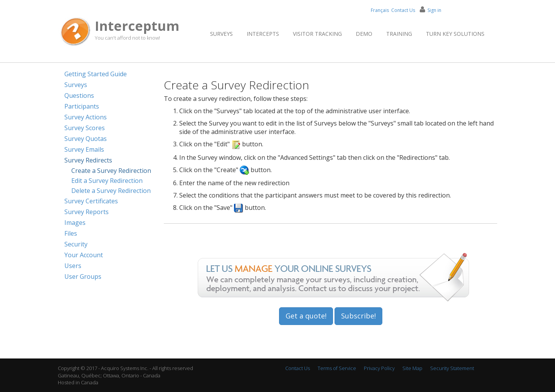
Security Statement (452, 368)
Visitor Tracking (317, 34)
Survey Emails (84, 149)
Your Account (84, 255)
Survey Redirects (88, 160)
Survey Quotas (86, 139)
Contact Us (403, 10)
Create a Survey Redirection (111, 171)
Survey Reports (87, 212)
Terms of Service (337, 368)
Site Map (412, 368)
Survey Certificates (91, 201)
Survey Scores (85, 128)
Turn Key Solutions (455, 34)
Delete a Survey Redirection (111, 191)
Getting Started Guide (96, 74)
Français (380, 10)
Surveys (221, 34)
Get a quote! (306, 316)
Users (73, 266)
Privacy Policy (379, 368)
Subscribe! (358, 316)
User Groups (83, 276)
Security (76, 244)
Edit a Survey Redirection (107, 181)
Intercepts (263, 34)
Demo (364, 34)
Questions (79, 95)
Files (71, 233)
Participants (82, 106)
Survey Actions (86, 117)
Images (75, 223)
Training (399, 34)
